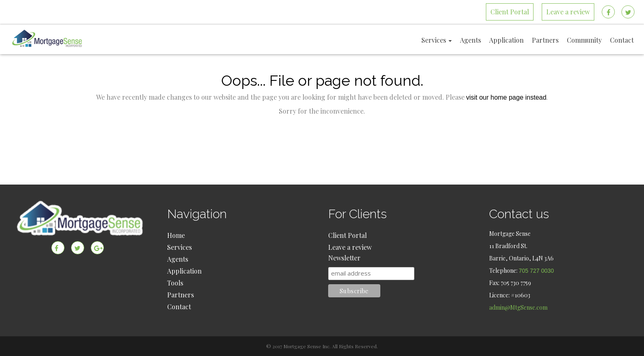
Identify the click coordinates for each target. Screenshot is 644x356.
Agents (178, 259)
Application (184, 271)
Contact (179, 307)
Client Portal (347, 235)
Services (179, 247)
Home (176, 235)
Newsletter (344, 258)
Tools (175, 283)
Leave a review (350, 247)
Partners (181, 295)
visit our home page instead (506, 97)
